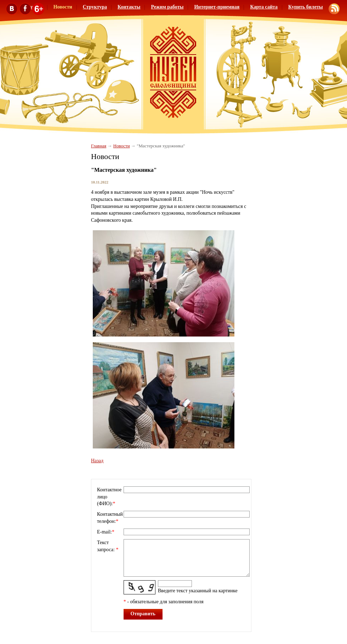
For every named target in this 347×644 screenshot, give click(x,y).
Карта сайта (264, 7)
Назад (97, 461)
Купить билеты (306, 7)
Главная (99, 146)
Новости (122, 146)
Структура (95, 7)
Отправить (143, 614)
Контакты (129, 7)
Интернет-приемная (217, 7)
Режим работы (167, 7)
